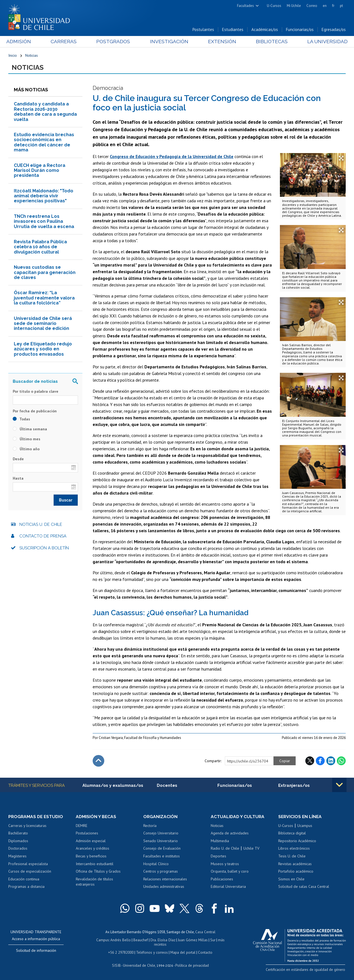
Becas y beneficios (91, 857)
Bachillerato (18, 834)
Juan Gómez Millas (192, 940)
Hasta (18, 479)
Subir (98, 761)
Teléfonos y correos (152, 952)
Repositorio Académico (297, 842)
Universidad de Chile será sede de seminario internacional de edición (43, 324)
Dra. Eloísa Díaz (163, 940)
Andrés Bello (121, 940)
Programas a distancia (26, 887)
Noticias (32, 56)
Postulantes (203, 30)
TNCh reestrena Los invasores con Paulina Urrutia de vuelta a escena (44, 222)
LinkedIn (331, 761)
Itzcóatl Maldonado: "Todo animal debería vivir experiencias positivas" (44, 196)
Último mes (27, 440)
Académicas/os (265, 30)
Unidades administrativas (164, 887)
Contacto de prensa (43, 537)
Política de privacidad (191, 965)
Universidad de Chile (139, 965)
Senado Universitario (161, 842)
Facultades (245, 6)
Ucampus (305, 826)
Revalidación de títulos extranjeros (94, 883)
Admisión (21, 42)
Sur (212, 940)
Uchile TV (251, 849)
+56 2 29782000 (121, 952)
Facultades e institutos (162, 857)
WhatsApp (341, 761)
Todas (21, 420)
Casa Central (205, 933)
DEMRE (82, 826)
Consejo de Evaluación (162, 849)
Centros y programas (161, 872)
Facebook (320, 761)
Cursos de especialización (30, 872)
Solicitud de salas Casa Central (304, 887)
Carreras (65, 42)
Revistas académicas (295, 865)
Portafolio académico (296, 872)
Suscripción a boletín (44, 549)
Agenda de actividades (230, 834)
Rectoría (150, 826)
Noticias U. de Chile (41, 525)
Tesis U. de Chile (292, 857)
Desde (18, 460)
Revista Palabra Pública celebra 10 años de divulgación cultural (40, 248)
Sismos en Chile (291, 880)
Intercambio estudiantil (95, 865)
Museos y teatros (225, 865)
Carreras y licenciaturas (27, 826)
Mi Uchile (294, 6)
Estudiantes (233, 30)
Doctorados (18, 849)
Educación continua (24, 880)
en (325, 6)
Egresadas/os (334, 30)
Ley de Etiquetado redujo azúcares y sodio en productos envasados (43, 350)
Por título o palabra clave (36, 392)
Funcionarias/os (300, 30)
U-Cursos (274, 6)
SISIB (117, 965)
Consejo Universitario (161, 834)
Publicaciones (222, 880)
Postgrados (113, 42)
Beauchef (141, 940)
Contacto (204, 952)
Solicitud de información (36, 951)
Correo (312, 6)
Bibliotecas (270, 42)
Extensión (221, 42)
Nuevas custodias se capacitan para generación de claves (45, 273)
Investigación (168, 42)
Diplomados (18, 842)
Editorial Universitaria (228, 887)
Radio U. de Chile (225, 849)
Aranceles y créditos (93, 849)
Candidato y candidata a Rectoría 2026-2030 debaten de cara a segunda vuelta (45, 112)
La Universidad (325, 42)
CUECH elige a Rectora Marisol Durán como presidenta (40, 171)
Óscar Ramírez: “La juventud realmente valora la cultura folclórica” (44, 299)
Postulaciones (87, 834)
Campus (103, 940)
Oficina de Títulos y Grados (98, 872)
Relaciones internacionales (165, 880)
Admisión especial (91, 842)
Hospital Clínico (156, 865)
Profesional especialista (28, 865)
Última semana (30, 430)
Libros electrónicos (294, 849)
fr (333, 6)
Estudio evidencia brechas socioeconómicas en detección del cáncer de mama (44, 143)
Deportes (218, 857)
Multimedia (220, 842)
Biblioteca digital (292, 834)
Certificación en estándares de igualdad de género (307, 970)
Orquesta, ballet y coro (230, 872)
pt (341, 6)
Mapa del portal (182, 952)
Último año (26, 450)
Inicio (13, 56)
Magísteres (17, 857)
